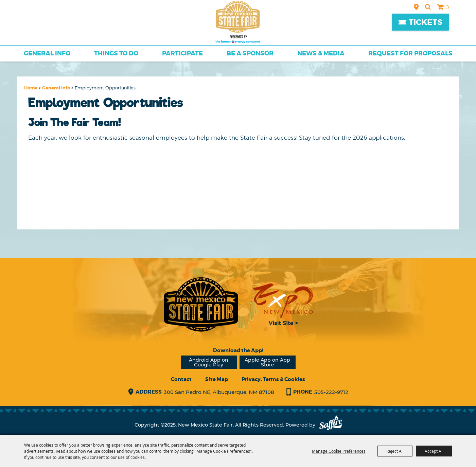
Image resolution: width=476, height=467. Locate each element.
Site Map (217, 379)
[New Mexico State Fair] (238, 22)
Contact (181, 379)
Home (31, 88)
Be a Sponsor (250, 53)
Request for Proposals (410, 53)
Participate (182, 53)
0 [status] (447, 7)
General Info (47, 53)
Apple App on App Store (267, 362)
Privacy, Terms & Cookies (273, 379)
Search (428, 7)
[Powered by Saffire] (331, 425)
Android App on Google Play (209, 362)
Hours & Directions (416, 7)
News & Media (321, 53)
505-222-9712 (331, 392)
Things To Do (116, 53)
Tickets (426, 22)
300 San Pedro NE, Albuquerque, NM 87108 (219, 392)
